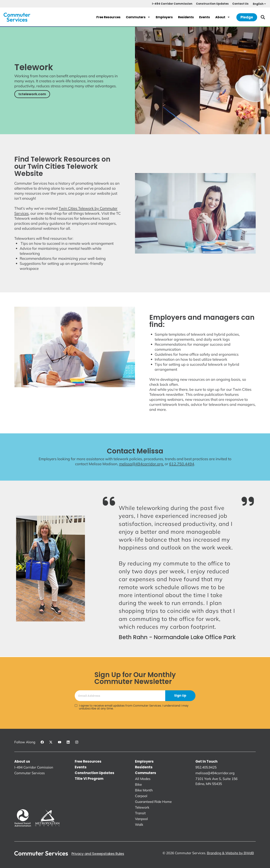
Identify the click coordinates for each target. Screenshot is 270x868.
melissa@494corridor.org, (141, 464)
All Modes (143, 779)
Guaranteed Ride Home (153, 802)
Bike (138, 784)
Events (205, 17)
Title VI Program (89, 779)
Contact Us (240, 4)
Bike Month (144, 790)
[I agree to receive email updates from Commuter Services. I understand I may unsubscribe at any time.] (76, 706)
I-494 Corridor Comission (34, 767)
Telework (142, 807)
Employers (164, 17)
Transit (140, 813)
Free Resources (108, 17)
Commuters (138, 17)
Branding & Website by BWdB (230, 853)
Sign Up (180, 696)
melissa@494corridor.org (215, 773)
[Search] (264, 17)
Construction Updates (212, 4)
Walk (139, 825)
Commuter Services (30, 773)
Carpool (141, 796)
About (223, 17)
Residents (186, 17)
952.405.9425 (206, 767)
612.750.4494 (182, 464)
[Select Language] (259, 4)
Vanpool (141, 819)
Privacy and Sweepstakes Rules (98, 854)
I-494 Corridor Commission (172, 4)
